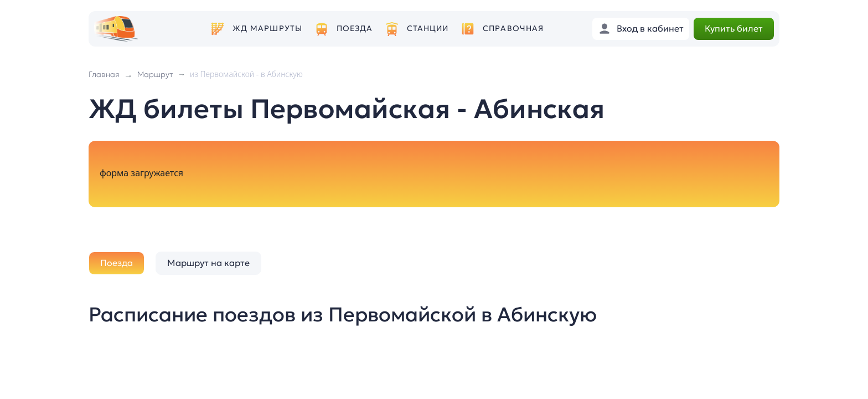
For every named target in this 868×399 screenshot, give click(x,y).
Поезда (355, 29)
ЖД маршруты (267, 29)
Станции (428, 29)
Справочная (513, 29)
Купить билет (734, 28)
